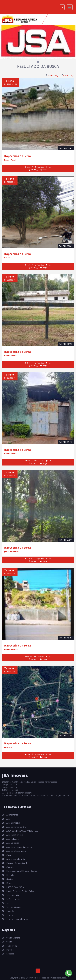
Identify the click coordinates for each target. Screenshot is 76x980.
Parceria (10, 950)
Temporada (11, 946)
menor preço (53, 75)
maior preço (69, 75)
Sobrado (10, 911)
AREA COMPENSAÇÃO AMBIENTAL (22, 831)
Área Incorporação (14, 835)
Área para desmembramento (19, 847)
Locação (10, 954)
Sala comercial (12, 895)
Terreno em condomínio (17, 919)
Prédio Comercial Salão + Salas (20, 891)
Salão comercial (13, 899)
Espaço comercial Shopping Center (21, 871)
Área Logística (12, 843)
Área (8, 819)
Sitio (8, 903)
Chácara (10, 867)
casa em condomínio (15, 859)
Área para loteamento (16, 851)
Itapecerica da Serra (18, 156)
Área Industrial (12, 839)
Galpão (9, 879)
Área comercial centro (16, 827)
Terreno (10, 915)
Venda (9, 942)
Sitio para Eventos (14, 907)
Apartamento (12, 815)
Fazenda (10, 875)
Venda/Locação (13, 938)
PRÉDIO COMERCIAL (15, 887)
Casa (8, 855)
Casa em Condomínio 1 (16, 863)
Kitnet (9, 883)
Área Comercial (13, 823)
